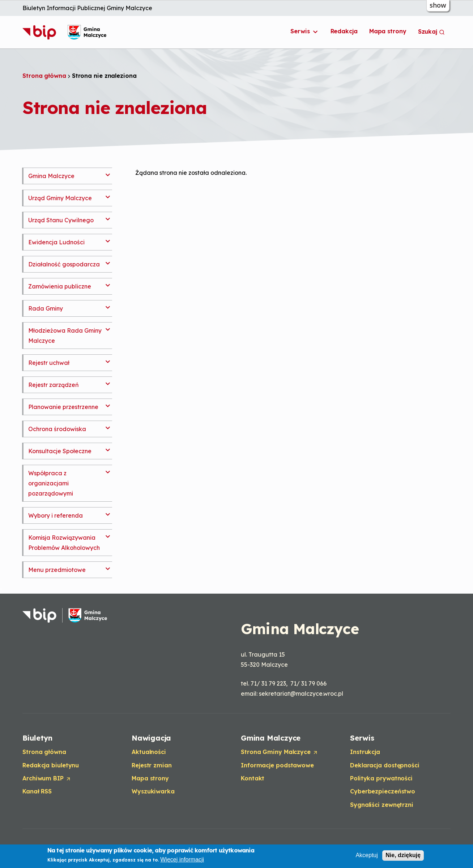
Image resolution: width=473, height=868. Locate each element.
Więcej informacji (182, 860)
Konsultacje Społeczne (60, 451)
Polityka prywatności (381, 778)
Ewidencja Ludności (56, 242)
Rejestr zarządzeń (54, 385)
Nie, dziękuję (403, 856)
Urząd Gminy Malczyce (60, 198)
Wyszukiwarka (153, 791)
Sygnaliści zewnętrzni (382, 805)
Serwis (304, 31)
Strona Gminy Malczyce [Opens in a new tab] (280, 752)
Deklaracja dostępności (385, 765)
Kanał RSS (37, 791)
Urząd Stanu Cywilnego (61, 220)
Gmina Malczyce (51, 176)
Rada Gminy (46, 308)
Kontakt (253, 778)
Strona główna (44, 76)
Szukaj (431, 31)
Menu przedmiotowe (57, 570)
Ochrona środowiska (57, 429)
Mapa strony (388, 31)
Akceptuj (367, 856)
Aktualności (149, 752)
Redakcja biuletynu (51, 765)
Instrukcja (365, 752)
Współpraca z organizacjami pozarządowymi (51, 483)
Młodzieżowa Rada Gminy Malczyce (65, 336)
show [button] (438, 5)
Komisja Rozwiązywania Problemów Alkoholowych (64, 543)
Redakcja (344, 31)
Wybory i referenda (56, 515)
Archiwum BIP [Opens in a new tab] (47, 779)
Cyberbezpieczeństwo (383, 791)
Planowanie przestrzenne (63, 407)
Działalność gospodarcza (64, 264)
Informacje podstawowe (277, 765)
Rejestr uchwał (49, 363)
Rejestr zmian (152, 765)
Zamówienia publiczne (60, 286)
